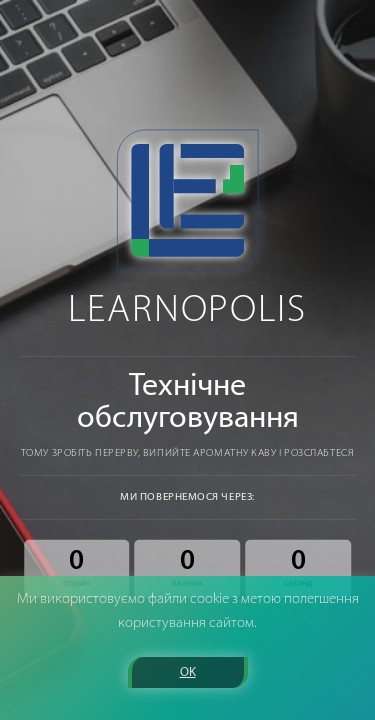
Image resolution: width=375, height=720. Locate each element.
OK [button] (188, 672)
